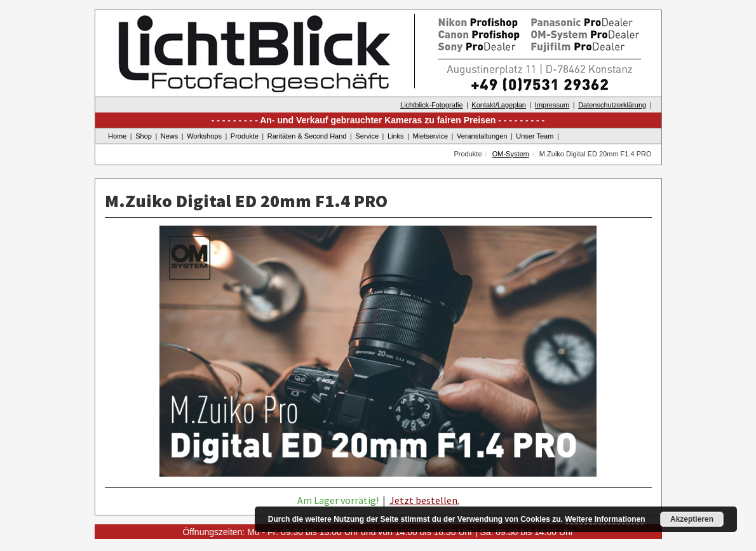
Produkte (245, 136)
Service (367, 136)
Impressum (552, 105)
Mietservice (430, 136)
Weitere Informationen (605, 519)
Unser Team (535, 136)
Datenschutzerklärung (612, 105)
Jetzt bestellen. (424, 500)
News (170, 136)
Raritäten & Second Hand (307, 136)
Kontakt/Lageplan (499, 105)
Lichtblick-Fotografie (431, 105)
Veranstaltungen (482, 136)
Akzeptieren (692, 519)
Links (396, 136)
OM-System (511, 154)
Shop (144, 136)
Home (117, 136)
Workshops (204, 136)
